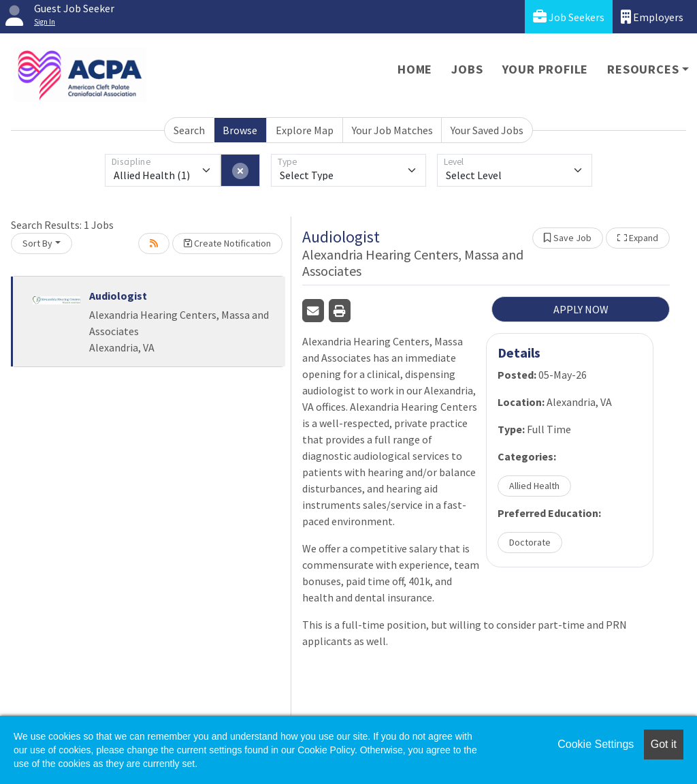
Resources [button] (643, 69)
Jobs (467, 69)
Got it (664, 744)
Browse (240, 130)
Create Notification (227, 243)
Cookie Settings (596, 744)
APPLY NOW (581, 309)
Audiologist (118, 296)
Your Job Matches (392, 130)
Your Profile (546, 69)
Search (189, 130)
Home (415, 69)
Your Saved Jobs (487, 130)
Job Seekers (569, 17)
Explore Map (305, 130)
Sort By (37, 243)
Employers (652, 17)
